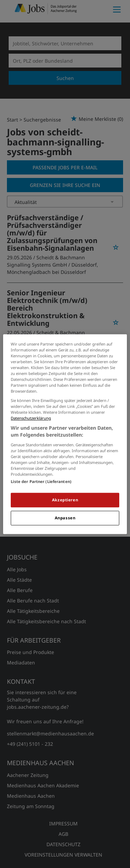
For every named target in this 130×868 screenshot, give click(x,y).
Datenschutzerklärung (31, 418)
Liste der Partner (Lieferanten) (41, 481)
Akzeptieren (65, 500)
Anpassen (65, 518)
